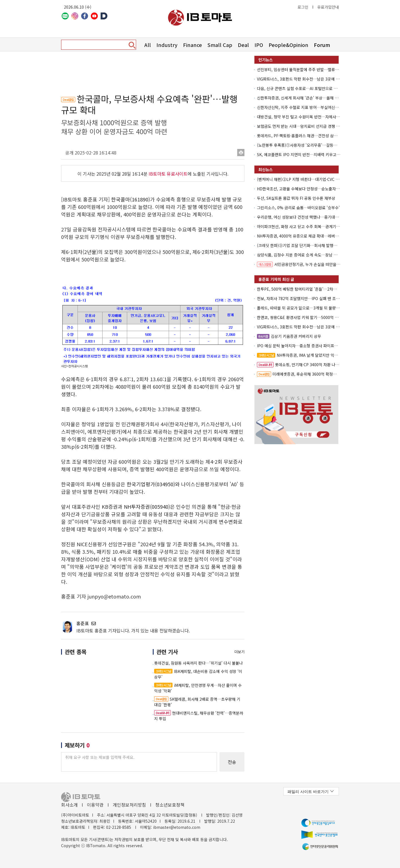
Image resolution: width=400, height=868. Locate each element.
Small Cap (220, 45)
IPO (259, 45)
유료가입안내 (328, 7)
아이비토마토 (200, 18)
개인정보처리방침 (129, 805)
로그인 (303, 7)
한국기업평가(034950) (151, 484)
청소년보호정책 (170, 805)
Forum (322, 45)
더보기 (239, 652)
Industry (167, 45)
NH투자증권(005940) (147, 507)
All (148, 45)
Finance (192, 45)
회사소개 (69, 805)
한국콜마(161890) (131, 199)
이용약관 (95, 805)
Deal (243, 45)
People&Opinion (288, 45)
